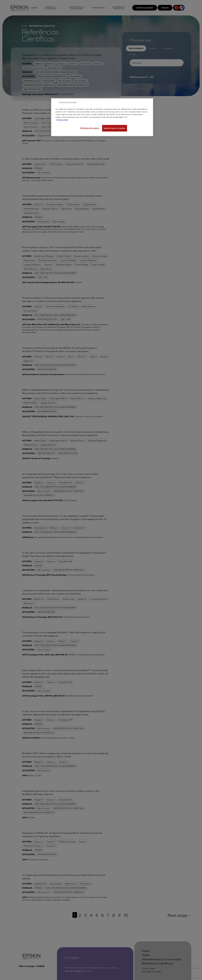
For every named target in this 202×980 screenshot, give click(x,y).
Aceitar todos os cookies (115, 128)
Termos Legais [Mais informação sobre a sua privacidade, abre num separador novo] (62, 120)
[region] (102, 117)
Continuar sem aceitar (68, 102)
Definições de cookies (90, 128)
